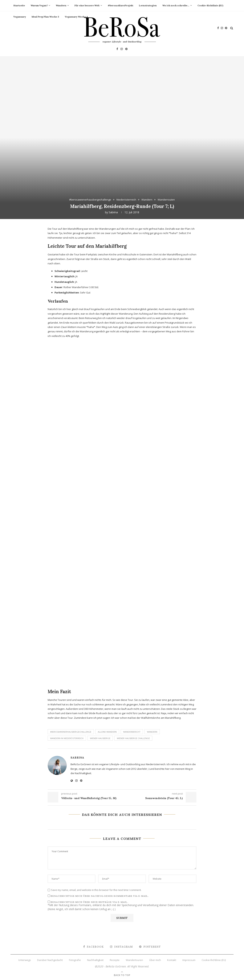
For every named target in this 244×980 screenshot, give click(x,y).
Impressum (189, 960)
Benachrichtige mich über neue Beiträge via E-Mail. (89, 902)
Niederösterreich (126, 200)
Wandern (61, 5)
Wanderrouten (166, 200)
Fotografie (75, 960)
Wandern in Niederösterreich (67, 738)
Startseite (19, 5)
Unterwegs (25, 960)
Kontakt (172, 960)
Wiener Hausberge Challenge (133, 738)
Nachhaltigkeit (95, 960)
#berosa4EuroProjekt (120, 5)
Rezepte (115, 960)
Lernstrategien (148, 5)
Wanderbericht (132, 732)
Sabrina (113, 212)
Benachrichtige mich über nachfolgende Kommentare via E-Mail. (100, 896)
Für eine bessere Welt (87, 5)
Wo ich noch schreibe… (176, 5)
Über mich (155, 960)
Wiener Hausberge (100, 738)
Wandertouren (134, 960)
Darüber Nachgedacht (50, 960)
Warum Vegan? (39, 5)
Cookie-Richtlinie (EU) (210, 5)
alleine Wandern (107, 732)
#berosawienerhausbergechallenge (90, 200)
